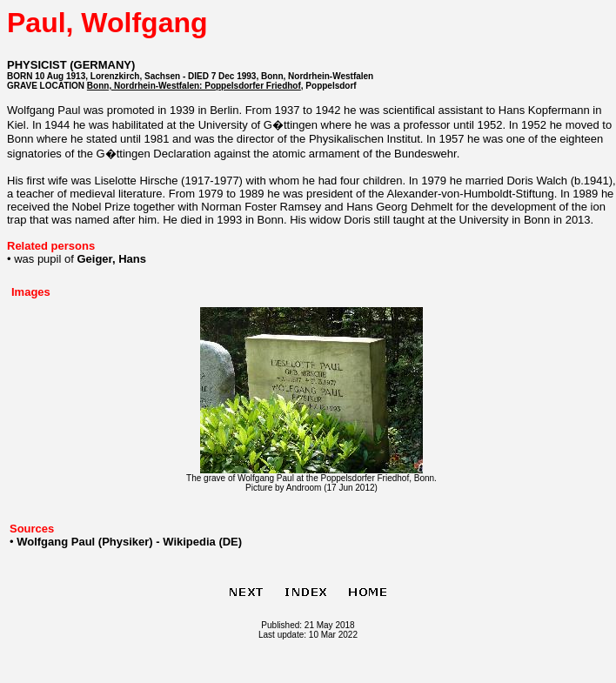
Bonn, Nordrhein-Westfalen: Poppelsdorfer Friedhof (194, 86)
